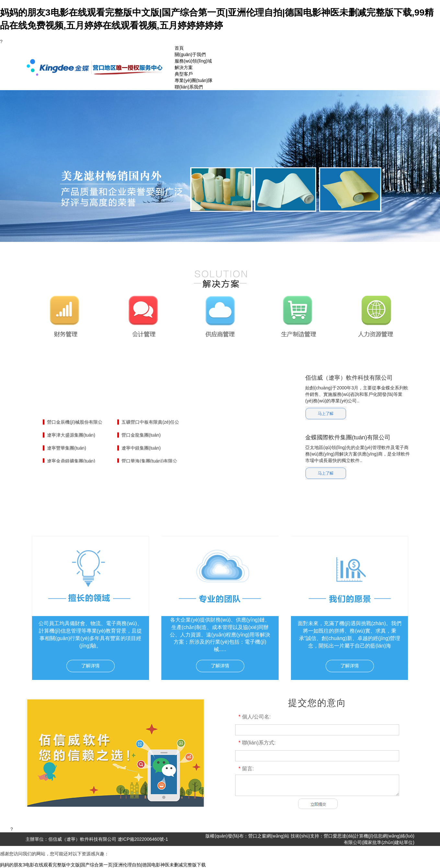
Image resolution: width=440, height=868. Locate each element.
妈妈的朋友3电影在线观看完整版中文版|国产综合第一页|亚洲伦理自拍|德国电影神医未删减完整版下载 (103, 865)
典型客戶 (184, 74)
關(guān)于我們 (190, 54)
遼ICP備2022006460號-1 (142, 839)
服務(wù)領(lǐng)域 (193, 61)
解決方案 (184, 67)
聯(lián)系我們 (189, 87)
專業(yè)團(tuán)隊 (194, 80)
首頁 (179, 48)
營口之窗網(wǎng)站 (269, 836)
